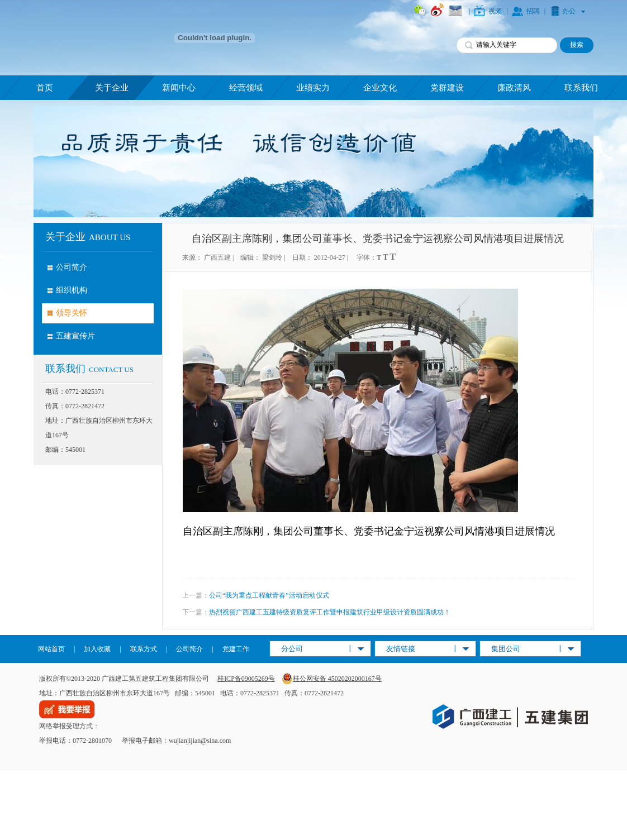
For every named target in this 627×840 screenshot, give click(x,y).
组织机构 (72, 290)
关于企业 (112, 88)
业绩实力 (313, 88)
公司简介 (72, 267)
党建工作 (236, 649)
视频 (495, 11)
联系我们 (581, 88)
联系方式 (144, 649)
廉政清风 (514, 88)
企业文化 (380, 88)
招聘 (533, 11)
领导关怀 (72, 313)
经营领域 (246, 88)
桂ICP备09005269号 (246, 679)
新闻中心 (179, 88)
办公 (569, 11)
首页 (45, 88)
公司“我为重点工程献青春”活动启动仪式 (269, 595)
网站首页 (51, 649)
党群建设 (447, 88)
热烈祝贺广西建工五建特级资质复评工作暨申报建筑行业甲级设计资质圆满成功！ (330, 612)
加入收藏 (97, 649)
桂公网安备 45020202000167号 (332, 679)
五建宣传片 (75, 336)
